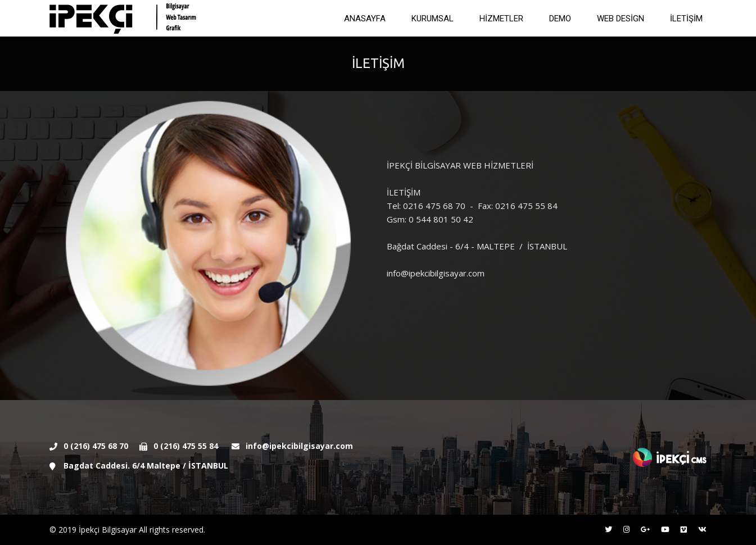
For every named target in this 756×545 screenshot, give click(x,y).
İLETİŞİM (686, 19)
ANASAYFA (365, 19)
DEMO (560, 19)
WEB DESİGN (621, 19)
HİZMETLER (501, 19)
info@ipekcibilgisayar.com (299, 446)
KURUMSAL (433, 19)
